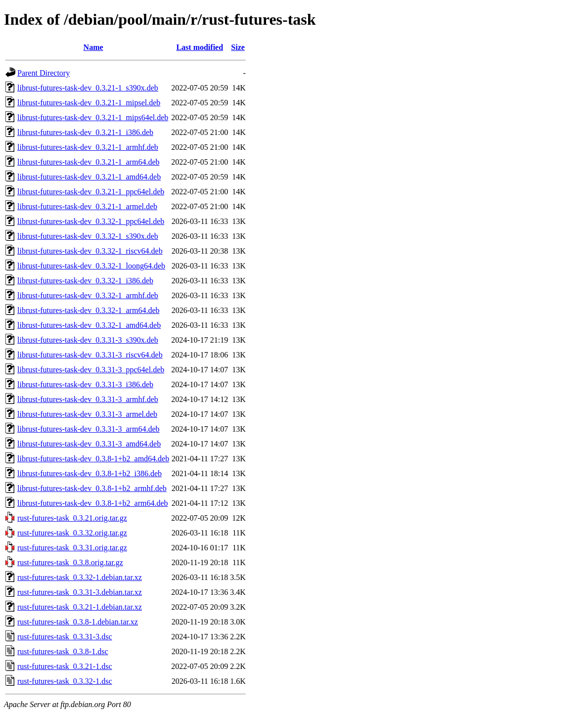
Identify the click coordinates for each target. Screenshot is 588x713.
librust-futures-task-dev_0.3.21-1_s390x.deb (88, 88)
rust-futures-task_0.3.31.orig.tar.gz (72, 548)
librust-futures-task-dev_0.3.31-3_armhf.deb (88, 399)
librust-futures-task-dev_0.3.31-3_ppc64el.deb (91, 370)
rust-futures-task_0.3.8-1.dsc (63, 651)
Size (238, 47)
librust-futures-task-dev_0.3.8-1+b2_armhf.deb (92, 488)
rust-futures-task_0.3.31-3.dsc (65, 637)
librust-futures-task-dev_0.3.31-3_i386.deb (85, 384)
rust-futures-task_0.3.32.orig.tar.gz (72, 533)
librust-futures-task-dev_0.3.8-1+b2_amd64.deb (93, 459)
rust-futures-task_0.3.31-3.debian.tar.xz (80, 592)
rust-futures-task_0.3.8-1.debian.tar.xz (78, 622)
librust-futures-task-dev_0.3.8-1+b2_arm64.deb (93, 503)
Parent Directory (44, 73)
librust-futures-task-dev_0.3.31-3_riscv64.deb (90, 355)
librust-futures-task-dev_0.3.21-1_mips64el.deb (93, 117)
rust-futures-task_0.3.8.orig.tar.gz (70, 562)
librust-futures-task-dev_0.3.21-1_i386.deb (85, 132)
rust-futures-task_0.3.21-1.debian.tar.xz (80, 607)
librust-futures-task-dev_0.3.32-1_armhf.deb (88, 295)
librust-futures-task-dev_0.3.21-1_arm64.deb (88, 162)
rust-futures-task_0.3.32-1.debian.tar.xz (80, 577)
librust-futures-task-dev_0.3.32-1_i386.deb (85, 281)
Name (93, 47)
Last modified (200, 47)
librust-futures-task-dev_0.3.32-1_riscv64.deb (90, 251)
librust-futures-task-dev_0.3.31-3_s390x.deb (88, 340)
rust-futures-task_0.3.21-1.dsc (65, 666)
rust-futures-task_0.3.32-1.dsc (65, 681)
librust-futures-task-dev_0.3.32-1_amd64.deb (89, 325)
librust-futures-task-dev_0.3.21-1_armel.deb (87, 206)
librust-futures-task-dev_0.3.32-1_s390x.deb (88, 236)
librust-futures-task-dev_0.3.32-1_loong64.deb (91, 266)
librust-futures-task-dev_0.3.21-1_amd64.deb (89, 177)
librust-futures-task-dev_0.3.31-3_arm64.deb (88, 429)
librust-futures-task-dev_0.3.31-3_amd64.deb (89, 444)
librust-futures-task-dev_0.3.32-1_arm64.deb (88, 310)
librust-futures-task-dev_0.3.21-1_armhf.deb (88, 147)
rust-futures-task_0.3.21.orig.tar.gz (72, 518)
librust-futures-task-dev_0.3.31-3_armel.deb (87, 414)
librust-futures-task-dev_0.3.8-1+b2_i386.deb (90, 473)
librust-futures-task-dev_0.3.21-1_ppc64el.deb (91, 192)
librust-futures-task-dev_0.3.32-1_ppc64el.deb (91, 221)
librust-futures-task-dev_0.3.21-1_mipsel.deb (89, 103)
